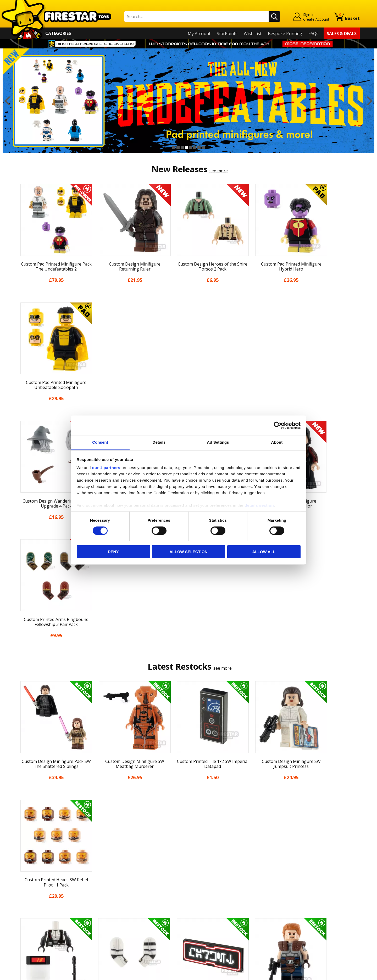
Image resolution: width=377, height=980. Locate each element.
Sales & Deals (342, 34)
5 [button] (191, 148)
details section (259, 505)
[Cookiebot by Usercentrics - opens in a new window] (278, 425)
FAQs (313, 34)
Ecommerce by (340, 974)
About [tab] (277, 442)
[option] (188, 101)
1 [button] (174, 148)
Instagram (230, 886)
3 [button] (182, 148)
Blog (22, 895)
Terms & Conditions (37, 911)
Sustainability (31, 933)
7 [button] (199, 148)
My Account (199, 34)
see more (219, 171)
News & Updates (34, 888)
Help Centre (115, 874)
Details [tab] (159, 442)
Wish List (253, 34)
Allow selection (189, 552)
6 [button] (195, 148)
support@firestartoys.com (129, 891)
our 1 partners (106, 468)
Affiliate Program (120, 930)
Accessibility (29, 926)
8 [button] (203, 148)
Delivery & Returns (36, 903)
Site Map (26, 941)
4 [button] (186, 148)
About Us (26, 880)
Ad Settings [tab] (218, 442)
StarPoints (227, 34)
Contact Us (114, 865)
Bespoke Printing (285, 34)
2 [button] (178, 148)
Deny (113, 552)
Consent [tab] (100, 442)
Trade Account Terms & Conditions (137, 922)
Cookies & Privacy (35, 918)
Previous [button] (7, 101)
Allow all (264, 552)
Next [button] (370, 101)
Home (23, 865)
